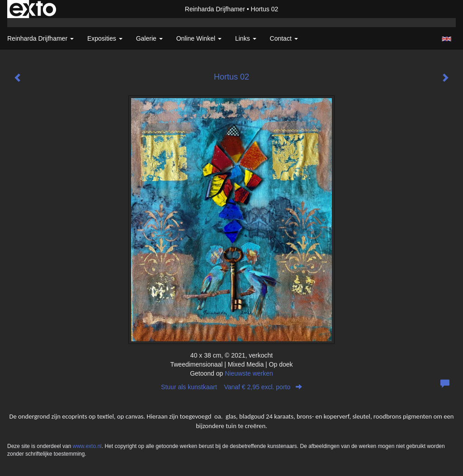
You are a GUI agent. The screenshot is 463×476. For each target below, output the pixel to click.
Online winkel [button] (199, 38)
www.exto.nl (87, 446)
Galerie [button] (149, 38)
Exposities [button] (105, 38)
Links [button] (246, 38)
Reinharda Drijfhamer (215, 9)
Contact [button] (284, 38)
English (446, 39)
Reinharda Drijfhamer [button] (40, 38)
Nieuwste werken (249, 373)
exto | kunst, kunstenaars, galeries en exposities (33, 9)
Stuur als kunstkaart (231, 387)
